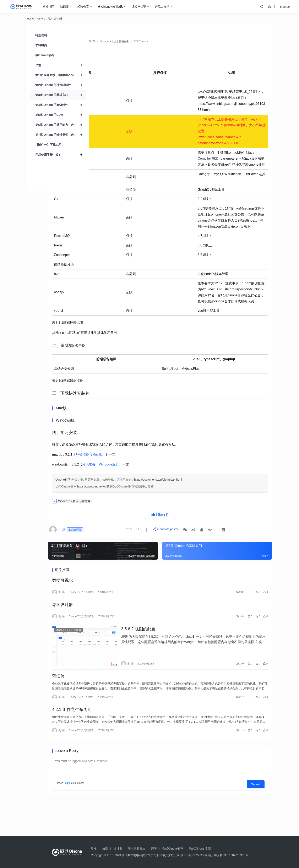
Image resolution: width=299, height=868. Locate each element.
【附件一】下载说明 (48, 145)
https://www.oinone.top (137, 522)
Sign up (285, 7)
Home (30, 19)
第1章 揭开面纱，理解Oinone (61, 75)
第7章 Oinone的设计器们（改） (61, 135)
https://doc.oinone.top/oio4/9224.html (203, 515)
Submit (257, 819)
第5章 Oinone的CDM (61, 115)
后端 (94, 849)
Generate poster (208, 567)
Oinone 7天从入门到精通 (119, 537)
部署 (154, 849)
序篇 (61, 65)
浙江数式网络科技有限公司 (139, 855)
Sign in (272, 7)
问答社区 (49, 7)
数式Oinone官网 (173, 849)
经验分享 (84, 7)
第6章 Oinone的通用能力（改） (61, 125)
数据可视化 (108, 617)
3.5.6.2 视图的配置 (170, 669)
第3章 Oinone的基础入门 (61, 95)
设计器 (118, 849)
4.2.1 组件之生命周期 (117, 744)
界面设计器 (108, 643)
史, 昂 (101, 41)
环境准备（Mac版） (136, 490)
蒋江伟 (104, 709)
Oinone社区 (108, 515)
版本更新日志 (137, 849)
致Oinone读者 (45, 55)
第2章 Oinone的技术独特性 (61, 85)
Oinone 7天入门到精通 (160, 41)
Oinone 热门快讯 (111, 7)
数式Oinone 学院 (200, 849)
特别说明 (41, 35)
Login (112, 819)
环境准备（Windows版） (146, 500)
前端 (105, 849)
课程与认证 (140, 7)
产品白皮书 (163, 7)
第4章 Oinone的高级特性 (61, 105)
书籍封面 (41, 45)
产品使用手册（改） (61, 155)
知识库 (65, 7)
